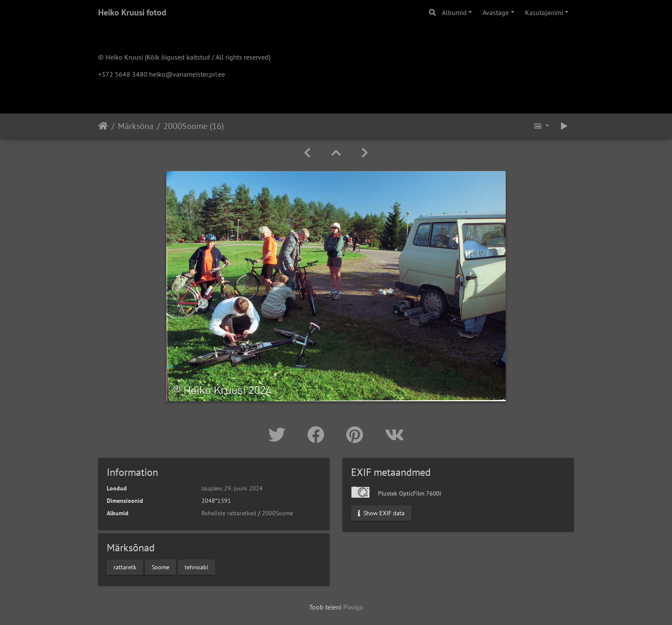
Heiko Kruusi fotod (132, 12)
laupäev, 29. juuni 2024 (232, 488)
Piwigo (353, 607)
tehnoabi (196, 567)
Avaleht (103, 126)
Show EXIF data (381, 513)
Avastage (496, 12)
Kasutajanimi (544, 12)
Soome (160, 567)
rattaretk (125, 567)
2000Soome (277, 513)
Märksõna (136, 126)
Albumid (454, 12)
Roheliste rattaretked (229, 513)
